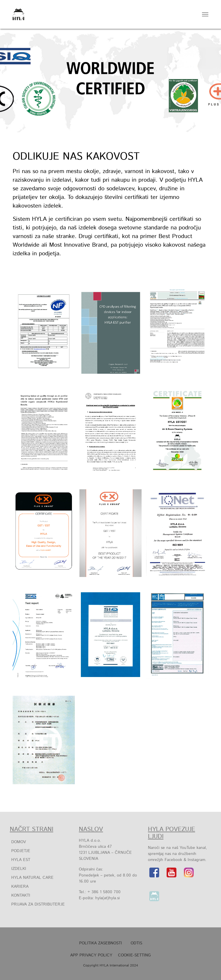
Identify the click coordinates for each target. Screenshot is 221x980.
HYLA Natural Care (32, 878)
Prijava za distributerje (38, 904)
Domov (19, 842)
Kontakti (21, 895)
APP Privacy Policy (91, 955)
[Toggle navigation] (205, 14)
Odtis (136, 943)
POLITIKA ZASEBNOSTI (101, 943)
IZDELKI (19, 869)
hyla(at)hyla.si (107, 898)
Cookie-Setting (134, 955)
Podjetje (21, 851)
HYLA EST (21, 860)
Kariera (20, 887)
